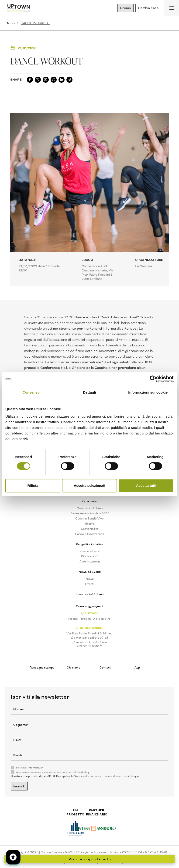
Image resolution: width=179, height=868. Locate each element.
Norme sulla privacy (86, 776)
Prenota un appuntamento (90, 859)
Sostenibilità (90, 529)
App (137, 667)
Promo (126, 8)
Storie (90, 524)
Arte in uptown (90, 562)
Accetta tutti (146, 486)
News (11, 23)
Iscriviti (19, 786)
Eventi (90, 584)
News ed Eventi (90, 572)
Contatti (105, 667)
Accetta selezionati (89, 486)
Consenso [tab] (31, 392)
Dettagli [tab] (89, 392)
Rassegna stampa (42, 667)
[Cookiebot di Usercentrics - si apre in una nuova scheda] (153, 379)
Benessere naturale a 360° (90, 513)
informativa (35, 768)
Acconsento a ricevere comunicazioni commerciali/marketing (53, 772)
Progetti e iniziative (90, 544)
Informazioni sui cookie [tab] (148, 392)
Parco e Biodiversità (90, 534)
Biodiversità (90, 556)
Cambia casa (148, 8)
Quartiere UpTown (90, 508)
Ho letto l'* (30, 768)
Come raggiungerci (89, 606)
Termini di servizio (115, 776)
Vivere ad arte (90, 551)
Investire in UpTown (90, 594)
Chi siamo (74, 667)
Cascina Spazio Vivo (89, 519)
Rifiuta (33, 486)
